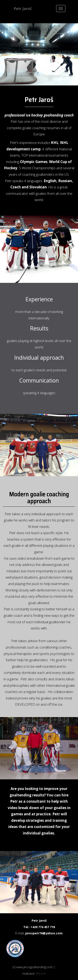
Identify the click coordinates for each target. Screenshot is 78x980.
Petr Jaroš (23, 9)
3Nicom (41, 973)
